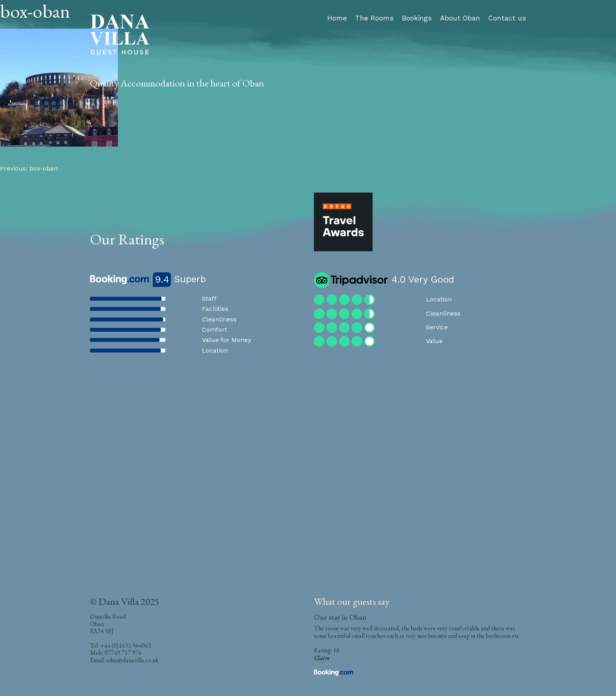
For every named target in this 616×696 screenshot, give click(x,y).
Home (337, 18)
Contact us (507, 18)
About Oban (460, 18)
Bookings (417, 18)
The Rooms (374, 18)
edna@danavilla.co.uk (132, 660)
